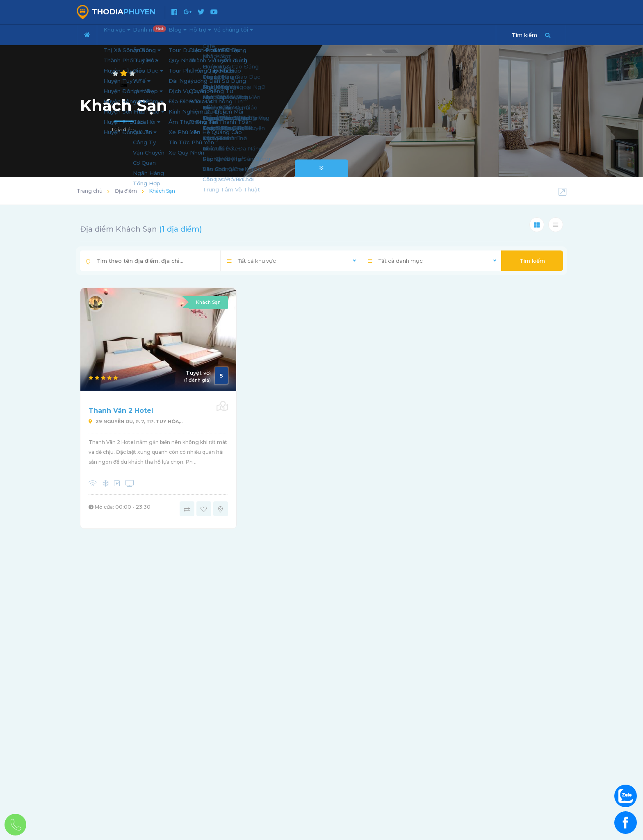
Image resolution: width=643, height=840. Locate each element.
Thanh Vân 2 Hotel (121, 411)
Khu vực (123, 34)
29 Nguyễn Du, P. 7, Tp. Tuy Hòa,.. (136, 421)
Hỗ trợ (242, 34)
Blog (207, 34)
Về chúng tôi (288, 34)
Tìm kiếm (532, 261)
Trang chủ (90, 191)
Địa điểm (126, 191)
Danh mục (170, 31)
